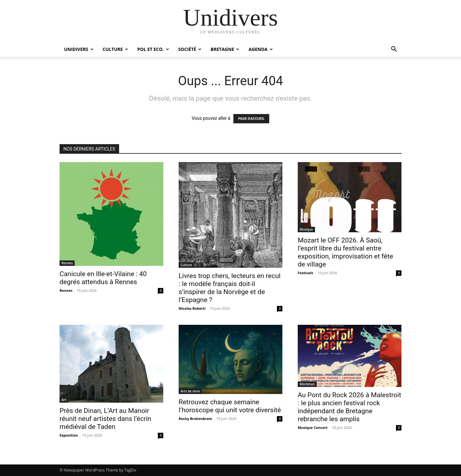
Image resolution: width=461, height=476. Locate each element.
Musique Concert (313, 427)
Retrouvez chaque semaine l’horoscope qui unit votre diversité (230, 406)
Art (64, 400)
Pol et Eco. (153, 49)
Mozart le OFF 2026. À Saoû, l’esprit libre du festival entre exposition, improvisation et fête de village (345, 252)
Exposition (69, 435)
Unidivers (79, 49)
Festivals (305, 273)
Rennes (67, 263)
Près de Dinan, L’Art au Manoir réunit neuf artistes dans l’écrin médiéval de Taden (105, 419)
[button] (394, 50)
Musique (306, 229)
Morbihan (307, 384)
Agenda (260, 49)
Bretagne (225, 49)
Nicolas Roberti (192, 308)
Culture (115, 49)
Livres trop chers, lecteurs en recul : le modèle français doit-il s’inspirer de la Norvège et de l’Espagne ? (230, 288)
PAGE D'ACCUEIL (251, 119)
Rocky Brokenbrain (195, 419)
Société (190, 49)
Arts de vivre (190, 391)
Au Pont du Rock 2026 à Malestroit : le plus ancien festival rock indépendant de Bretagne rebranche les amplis (349, 407)
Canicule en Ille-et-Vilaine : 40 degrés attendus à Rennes (103, 278)
